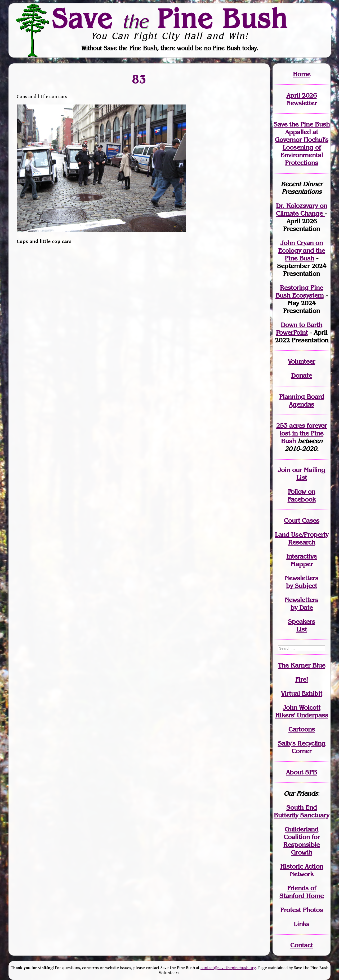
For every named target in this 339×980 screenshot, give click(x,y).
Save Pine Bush (170, 19)
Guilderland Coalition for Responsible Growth (302, 841)
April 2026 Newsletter (302, 99)
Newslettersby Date (302, 604)
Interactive (302, 556)
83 (139, 79)
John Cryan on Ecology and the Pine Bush (302, 251)
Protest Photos (302, 910)
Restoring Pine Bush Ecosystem (300, 291)
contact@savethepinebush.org (228, 968)
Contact (302, 945)
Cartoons (302, 729)
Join (284, 470)
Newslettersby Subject (302, 582)
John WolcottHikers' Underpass (302, 711)
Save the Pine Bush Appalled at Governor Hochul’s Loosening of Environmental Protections (302, 143)
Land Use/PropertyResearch (302, 538)
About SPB (302, 772)
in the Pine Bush (303, 433)
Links (302, 924)
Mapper (302, 564)
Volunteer (302, 361)
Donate (302, 375)
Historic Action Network (302, 870)
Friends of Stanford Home (302, 892)
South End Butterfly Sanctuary (302, 811)
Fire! (302, 679)
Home (302, 74)
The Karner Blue (302, 665)
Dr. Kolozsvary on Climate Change (302, 210)
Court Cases (302, 521)
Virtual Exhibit (302, 693)
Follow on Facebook (302, 495)
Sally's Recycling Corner (302, 747)
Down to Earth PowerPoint (299, 329)
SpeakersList (302, 625)
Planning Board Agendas (302, 400)
